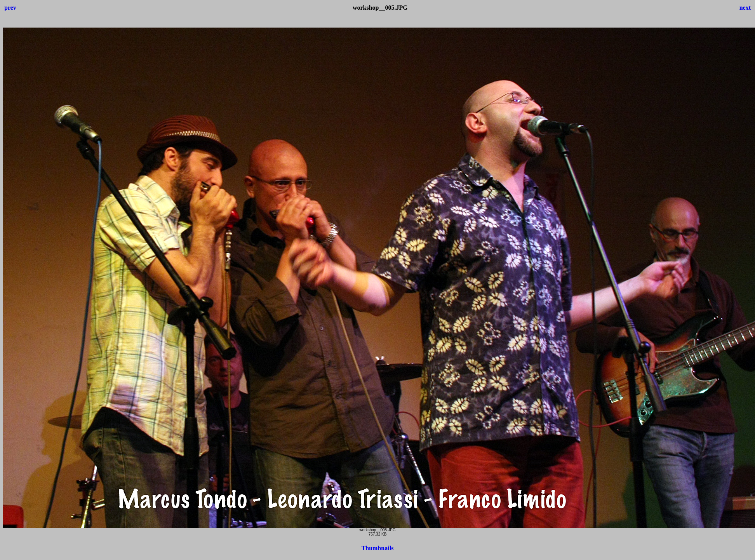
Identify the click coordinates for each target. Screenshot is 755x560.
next (745, 8)
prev (10, 8)
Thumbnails (378, 548)
